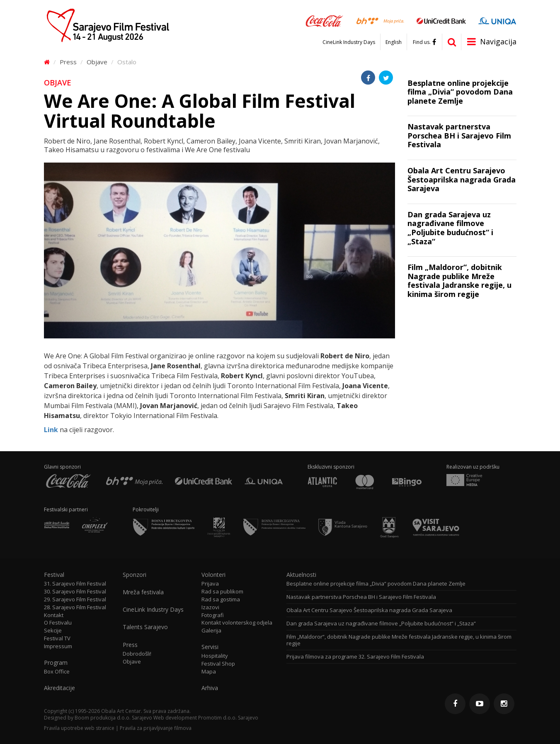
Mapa (209, 672)
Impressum (58, 646)
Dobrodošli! (137, 654)
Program (56, 663)
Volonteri (213, 575)
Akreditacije (59, 688)
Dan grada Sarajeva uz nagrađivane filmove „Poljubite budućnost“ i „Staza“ (381, 624)
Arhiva (210, 688)
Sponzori (135, 575)
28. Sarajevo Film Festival (75, 607)
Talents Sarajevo (145, 627)
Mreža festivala (143, 592)
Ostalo (127, 62)
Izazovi (210, 607)
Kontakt (54, 615)
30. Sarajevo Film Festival (75, 592)
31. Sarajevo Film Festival (75, 584)
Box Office (57, 672)
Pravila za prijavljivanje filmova (156, 728)
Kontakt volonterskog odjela (237, 623)
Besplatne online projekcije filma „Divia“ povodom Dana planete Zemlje (376, 584)
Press (68, 62)
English (394, 42)
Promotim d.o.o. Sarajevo (228, 718)
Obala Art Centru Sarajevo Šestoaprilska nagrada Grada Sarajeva (369, 610)
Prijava (210, 584)
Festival (54, 575)
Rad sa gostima (221, 599)
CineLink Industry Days (349, 42)
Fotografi (213, 615)
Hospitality (215, 656)
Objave (97, 62)
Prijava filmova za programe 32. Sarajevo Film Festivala (355, 657)
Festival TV (57, 638)
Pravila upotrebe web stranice (79, 728)
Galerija (211, 631)
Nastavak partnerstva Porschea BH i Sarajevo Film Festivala (361, 597)
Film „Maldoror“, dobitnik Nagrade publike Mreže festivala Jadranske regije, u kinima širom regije (399, 640)
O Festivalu (58, 623)
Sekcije (53, 631)
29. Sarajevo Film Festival (75, 599)
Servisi (210, 647)
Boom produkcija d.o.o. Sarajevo (113, 718)
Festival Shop (218, 664)
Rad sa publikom (222, 592)
